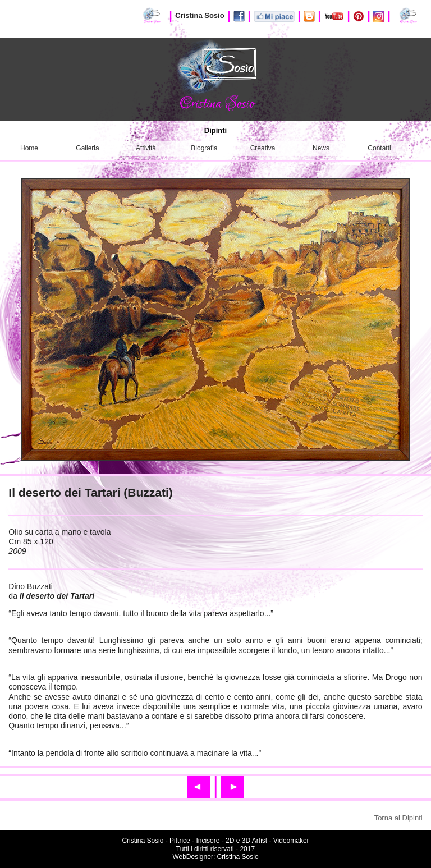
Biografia (204, 148)
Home (29, 148)
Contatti (379, 148)
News (321, 148)
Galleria (87, 148)
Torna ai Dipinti (398, 818)
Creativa (263, 148)
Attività (146, 148)
